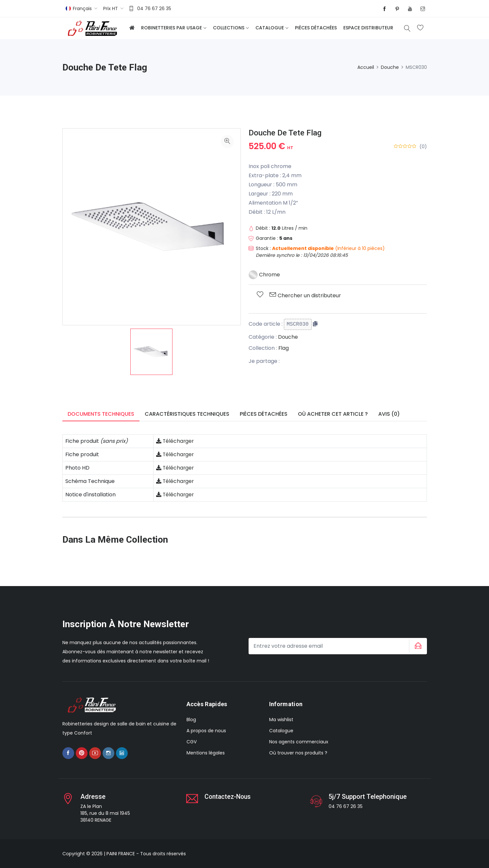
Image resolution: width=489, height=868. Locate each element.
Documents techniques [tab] (101, 414)
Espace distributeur (368, 28)
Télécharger (175, 441)
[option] (151, 352)
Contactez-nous (229, 797)
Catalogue (270, 28)
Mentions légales (206, 753)
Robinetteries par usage (171, 28)
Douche (390, 67)
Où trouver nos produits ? (298, 753)
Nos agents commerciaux (299, 742)
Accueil (366, 67)
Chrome (264, 275)
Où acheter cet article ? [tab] (333, 414)
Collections (229, 28)
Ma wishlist (281, 720)
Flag (284, 348)
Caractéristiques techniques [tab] (187, 414)
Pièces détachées (316, 28)
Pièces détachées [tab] (264, 414)
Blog (191, 720)
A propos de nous (206, 731)
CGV (192, 742)
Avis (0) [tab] (389, 414)
